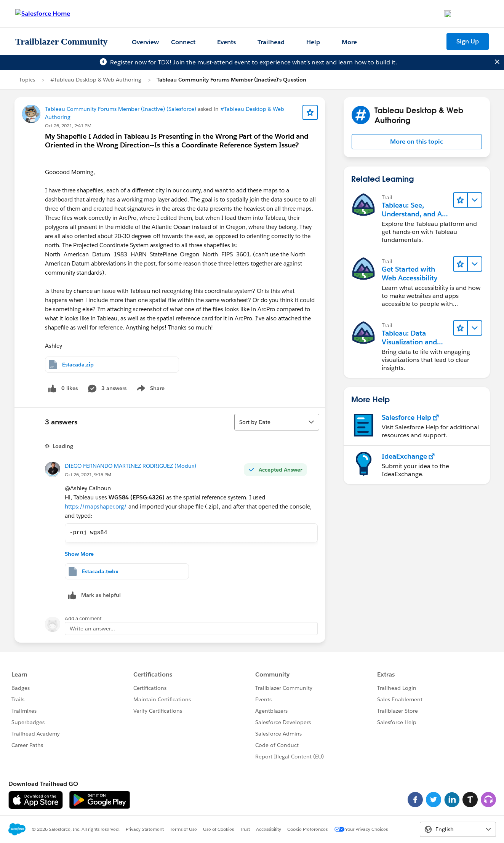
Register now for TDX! (141, 62)
